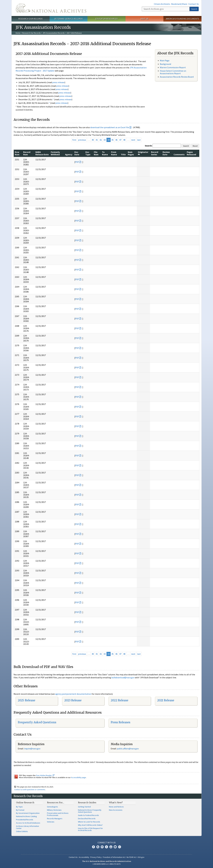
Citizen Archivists (162, 4)
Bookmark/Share (179, 4)
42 (101, 140)
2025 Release (26, 700)
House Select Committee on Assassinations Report (173, 72)
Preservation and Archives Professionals (58, 814)
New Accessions (116, 810)
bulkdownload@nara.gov (123, 677)
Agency (69, 154)
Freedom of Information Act (114, 857)
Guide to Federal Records (88, 815)
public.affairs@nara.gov (128, 749)
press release (58, 82)
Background (165, 64)
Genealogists (52, 807)
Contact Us (194, 4)
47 (120, 140)
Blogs (115, 847)
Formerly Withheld (55, 153)
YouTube (111, 847)
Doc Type (88, 153)
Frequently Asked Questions (37, 722)
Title (123, 154)
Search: (148, 146)
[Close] (210, 843)
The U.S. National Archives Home (51, 8)
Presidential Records (25, 820)
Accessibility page (79, 777)
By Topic (19, 807)
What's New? (116, 803)
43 (105, 140)
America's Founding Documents (183, 19)
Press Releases (120, 722)
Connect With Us (107, 843)
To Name (105, 153)
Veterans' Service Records (69, 19)
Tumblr (106, 847)
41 (97, 140)
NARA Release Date (42, 153)
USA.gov (141, 857)
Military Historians (54, 810)
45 (112, 140)
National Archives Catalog (26, 816)
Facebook (93, 847)
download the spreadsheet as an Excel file (110, 127)
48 (124, 140)
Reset (195, 146)
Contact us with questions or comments (30, 789)
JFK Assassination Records (54, 33)
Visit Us (144, 19)
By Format (20, 810)
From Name (114, 153)
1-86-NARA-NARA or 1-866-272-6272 (107, 864)
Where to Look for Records (89, 822)
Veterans (51, 822)
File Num (96, 153)
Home (18, 33)
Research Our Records (30, 19)
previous (82, 140)
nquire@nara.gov (32, 749)
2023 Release (73, 700)
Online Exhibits (22, 831)
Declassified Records (87, 819)
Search (194, 9)
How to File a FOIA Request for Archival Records (90, 829)
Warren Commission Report (173, 67)
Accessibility (84, 857)
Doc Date (77, 153)
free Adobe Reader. (45, 775)
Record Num (27, 153)
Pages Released (191, 153)
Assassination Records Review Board (177, 77)
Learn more (189, 863)
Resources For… (56, 803)
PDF (77, 162)
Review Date (166, 153)
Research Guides (87, 803)
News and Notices (116, 807)
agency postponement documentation (73, 694)
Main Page (165, 60)
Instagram (102, 847)
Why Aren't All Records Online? (90, 825)
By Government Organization (28, 813)
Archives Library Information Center (28, 827)
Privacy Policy (96, 857)
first (74, 140)
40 (93, 140)
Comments (179, 154)
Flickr (120, 847)
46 (116, 140)
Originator (143, 153)
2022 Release (119, 700)
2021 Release (166, 700)
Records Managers (55, 819)
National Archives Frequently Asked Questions (90, 811)
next (133, 140)
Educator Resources (106, 19)
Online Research (25, 803)
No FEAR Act (131, 857)
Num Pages (131, 153)
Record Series (155, 153)
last (139, 140)
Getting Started (84, 807)
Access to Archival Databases (28, 823)
